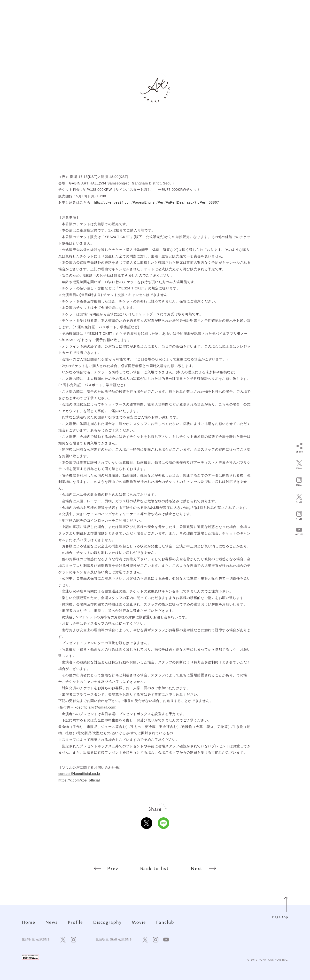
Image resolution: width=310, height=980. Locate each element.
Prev (106, 869)
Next (203, 869)
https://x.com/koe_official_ (80, 780)
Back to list (155, 869)
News (52, 922)
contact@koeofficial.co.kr (79, 774)
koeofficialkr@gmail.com (94, 707)
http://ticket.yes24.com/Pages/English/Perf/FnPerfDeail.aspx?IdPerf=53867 (156, 202)
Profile (75, 922)
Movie (139, 922)
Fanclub (165, 922)
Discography (107, 922)
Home (29, 922)
